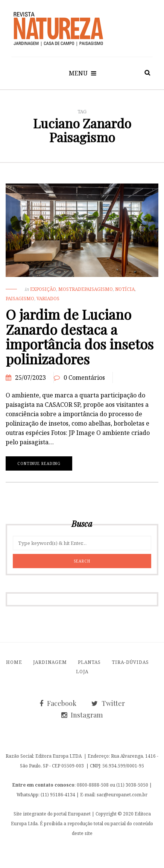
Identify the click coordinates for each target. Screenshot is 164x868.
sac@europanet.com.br (122, 794)
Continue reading (39, 463)
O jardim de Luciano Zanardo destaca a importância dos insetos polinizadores (80, 336)
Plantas (89, 662)
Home (14, 662)
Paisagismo (20, 299)
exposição (43, 289)
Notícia (125, 289)
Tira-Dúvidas (130, 662)
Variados (48, 299)
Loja (82, 672)
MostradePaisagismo (86, 289)
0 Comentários (84, 378)
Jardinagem (50, 662)
